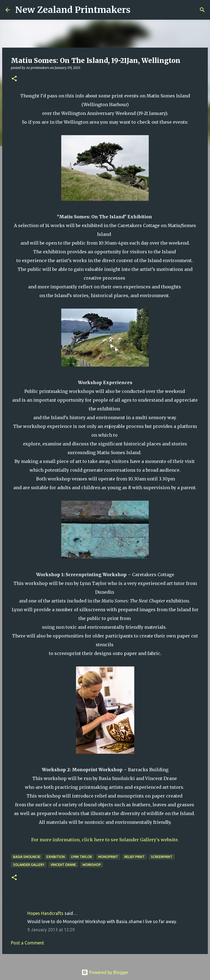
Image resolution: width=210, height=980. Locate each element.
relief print (135, 857)
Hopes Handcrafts (45, 913)
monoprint (108, 857)
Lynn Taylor (81, 857)
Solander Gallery (29, 865)
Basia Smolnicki (27, 857)
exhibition (56, 857)
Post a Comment (27, 943)
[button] (14, 79)
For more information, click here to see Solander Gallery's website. (105, 840)
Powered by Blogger (105, 972)
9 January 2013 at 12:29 (51, 930)
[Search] (138, 10)
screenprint (162, 857)
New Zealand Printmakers (73, 10)
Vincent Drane (63, 865)
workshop (92, 865)
